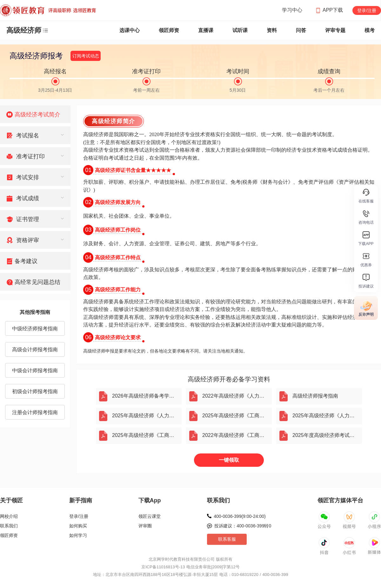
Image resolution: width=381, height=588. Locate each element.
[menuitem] (35, 114)
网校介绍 (9, 516)
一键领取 (229, 460)
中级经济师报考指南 (35, 329)
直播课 (206, 30)
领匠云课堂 (150, 516)
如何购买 (78, 526)
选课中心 (130, 30)
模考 (370, 30)
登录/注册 (367, 10)
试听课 (240, 30)
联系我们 (9, 526)
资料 (272, 30)
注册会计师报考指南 (35, 412)
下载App (150, 500)
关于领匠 (11, 500)
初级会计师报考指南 (35, 391)
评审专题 (335, 30)
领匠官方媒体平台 (340, 500)
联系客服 (227, 539)
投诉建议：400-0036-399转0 (243, 526)
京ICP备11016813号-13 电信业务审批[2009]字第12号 (190, 567)
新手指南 (81, 500)
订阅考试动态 (86, 56)
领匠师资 (169, 30)
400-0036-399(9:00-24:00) (240, 516)
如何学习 (78, 535)
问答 (301, 30)
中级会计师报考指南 (35, 370)
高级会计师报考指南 (35, 350)
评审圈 (145, 526)
